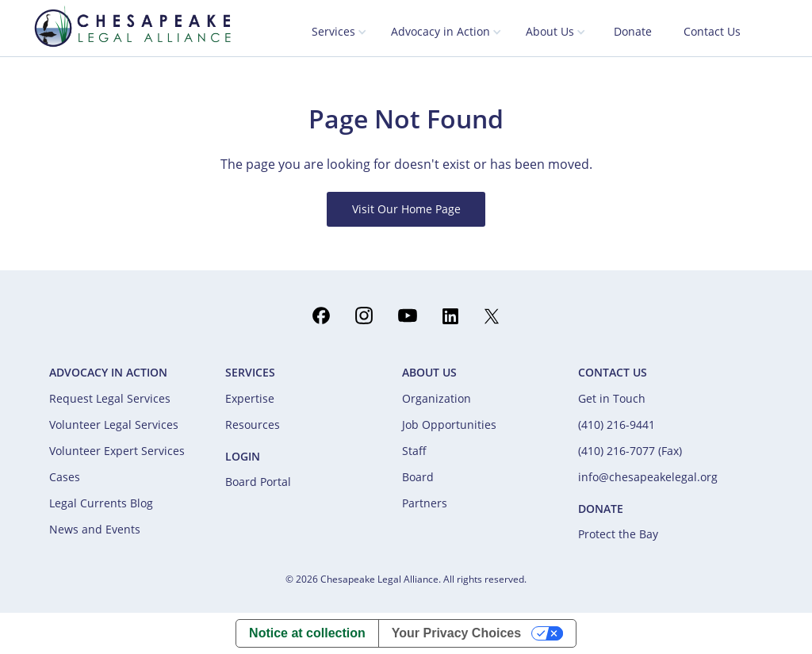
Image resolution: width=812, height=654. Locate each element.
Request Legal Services (110, 398)
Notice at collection (307, 633)
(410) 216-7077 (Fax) (630, 451)
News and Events (95, 529)
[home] (132, 26)
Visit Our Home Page (406, 209)
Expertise (250, 398)
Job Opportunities (449, 425)
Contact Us (712, 31)
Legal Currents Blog (101, 503)
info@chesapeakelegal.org (648, 477)
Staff (414, 451)
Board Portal (258, 482)
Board (418, 477)
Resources (253, 425)
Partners (425, 503)
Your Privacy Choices (456, 633)
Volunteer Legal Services (114, 425)
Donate (633, 31)
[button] (339, 33)
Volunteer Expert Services (117, 451)
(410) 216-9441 (617, 425)
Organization (437, 398)
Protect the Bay (618, 534)
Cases (65, 477)
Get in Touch (612, 398)
